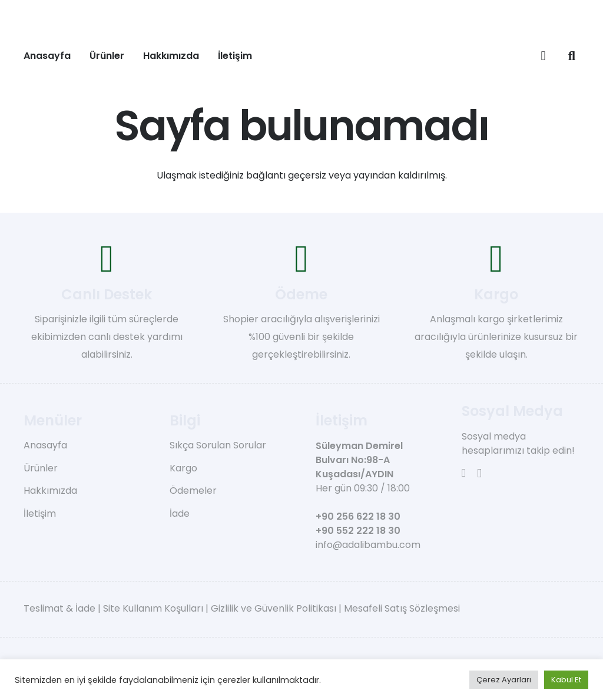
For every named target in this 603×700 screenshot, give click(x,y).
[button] (572, 56)
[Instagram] (479, 473)
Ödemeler (193, 491)
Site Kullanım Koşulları (153, 608)
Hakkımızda (50, 491)
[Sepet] (543, 56)
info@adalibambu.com (368, 545)
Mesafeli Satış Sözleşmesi (402, 608)
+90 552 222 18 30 (358, 531)
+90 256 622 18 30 (358, 516)
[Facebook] (464, 473)
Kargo (183, 468)
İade (180, 514)
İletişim (40, 514)
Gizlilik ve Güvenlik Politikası (274, 608)
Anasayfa (45, 445)
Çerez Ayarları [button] (504, 680)
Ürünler (41, 468)
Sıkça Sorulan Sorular (218, 445)
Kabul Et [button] (566, 680)
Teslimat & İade (59, 608)
